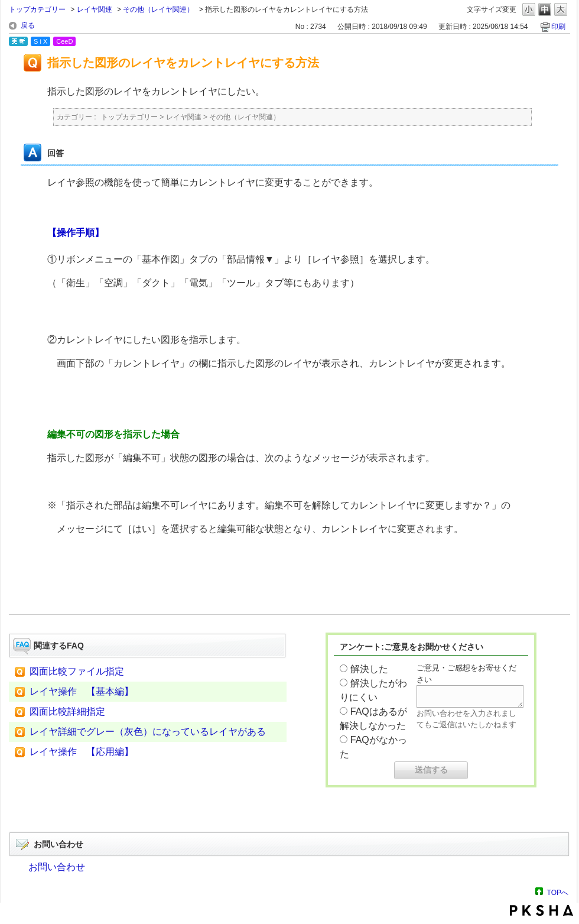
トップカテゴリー (37, 9)
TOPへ (558, 892)
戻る (28, 25)
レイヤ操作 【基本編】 (82, 691)
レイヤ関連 (95, 9)
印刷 (558, 27)
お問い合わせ (57, 867)
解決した (369, 669)
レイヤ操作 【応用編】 (82, 752)
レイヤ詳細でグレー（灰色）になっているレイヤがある (148, 732)
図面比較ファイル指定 (77, 671)
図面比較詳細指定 (67, 711)
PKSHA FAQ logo (541, 910)
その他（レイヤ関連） (158, 9)
